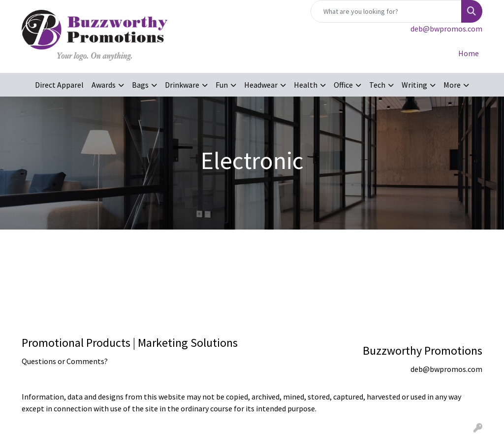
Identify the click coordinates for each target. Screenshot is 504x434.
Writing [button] (414, 85)
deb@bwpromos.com (446, 29)
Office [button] (343, 85)
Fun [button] (222, 85)
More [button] (452, 85)
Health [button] (306, 85)
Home (469, 53)
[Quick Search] (386, 11)
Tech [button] (377, 85)
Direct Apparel (59, 85)
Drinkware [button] (182, 85)
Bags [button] (140, 85)
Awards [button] (104, 85)
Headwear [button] (261, 85)
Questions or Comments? (65, 361)
